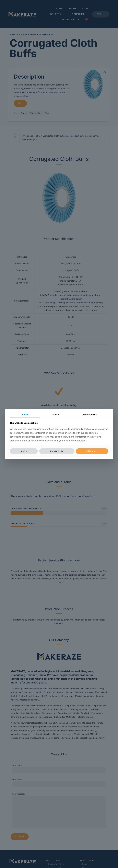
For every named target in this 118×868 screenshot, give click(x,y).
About (90, 414)
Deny (24, 451)
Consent (25, 414)
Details (56, 414)
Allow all (92, 451)
